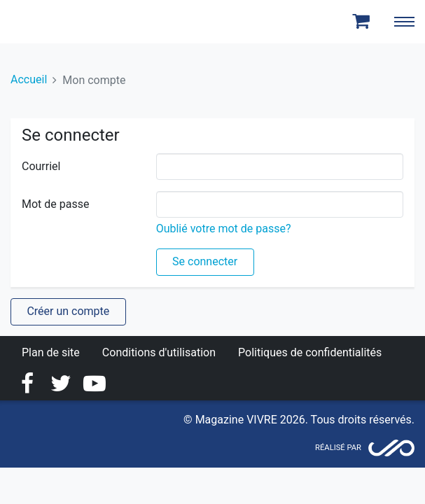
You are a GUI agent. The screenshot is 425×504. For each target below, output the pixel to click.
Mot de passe (55, 204)
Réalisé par (338, 448)
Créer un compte (68, 311)
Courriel (41, 166)
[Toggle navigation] (404, 22)
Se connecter (205, 261)
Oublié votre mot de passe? (224, 229)
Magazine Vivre (62, 22)
